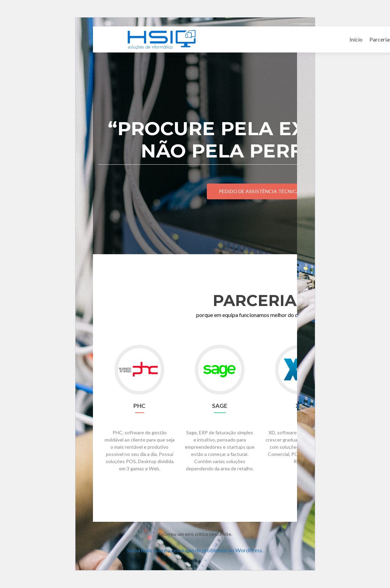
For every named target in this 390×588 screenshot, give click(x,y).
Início (356, 39)
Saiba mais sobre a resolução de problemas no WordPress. (195, 550)
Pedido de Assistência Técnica (259, 191)
